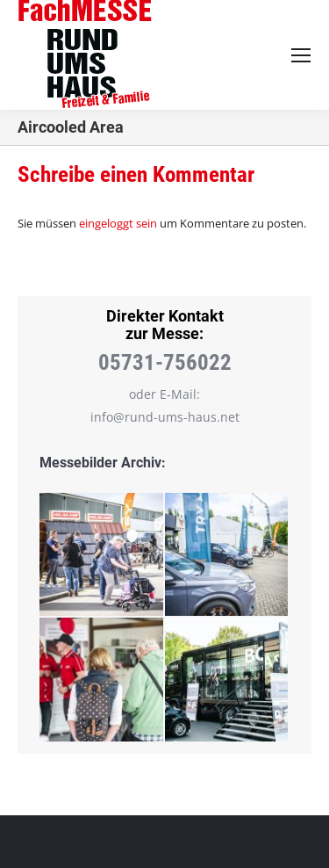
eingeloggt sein (118, 223)
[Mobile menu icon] (301, 55)
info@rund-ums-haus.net (165, 417)
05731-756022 (165, 362)
